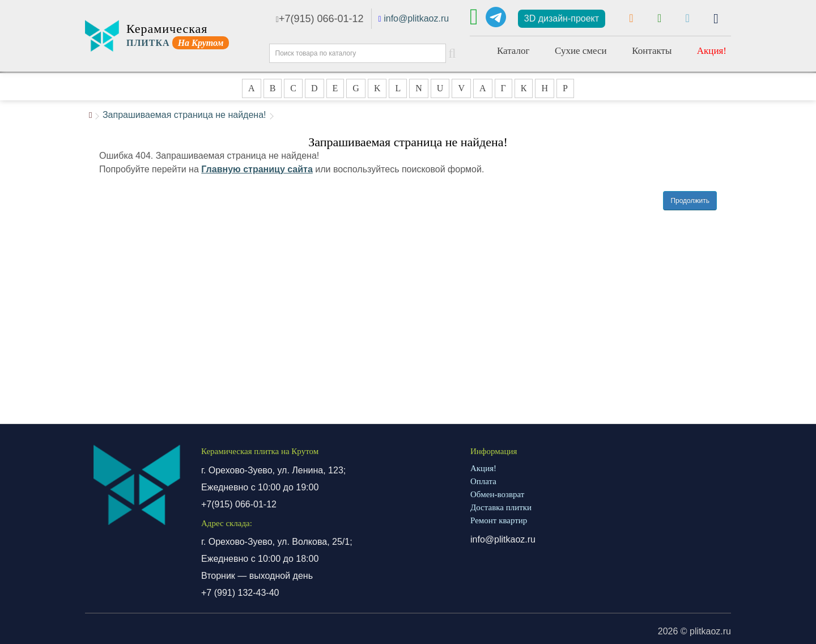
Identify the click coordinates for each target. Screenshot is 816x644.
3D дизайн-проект (562, 18)
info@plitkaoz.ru (416, 18)
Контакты (652, 51)
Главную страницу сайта (257, 169)
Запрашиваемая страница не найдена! (184, 115)
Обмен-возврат (497, 494)
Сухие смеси (581, 51)
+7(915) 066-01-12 (320, 19)
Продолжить (690, 201)
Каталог (513, 51)
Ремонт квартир (499, 520)
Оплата (483, 481)
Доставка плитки (501, 507)
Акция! (712, 51)
